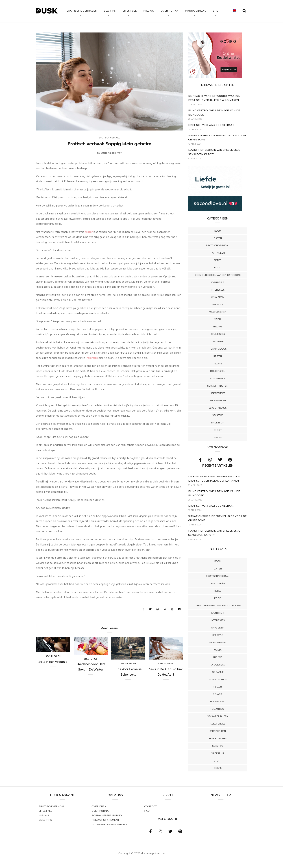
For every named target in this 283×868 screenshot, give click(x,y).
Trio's (218, 437)
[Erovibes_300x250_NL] (215, 77)
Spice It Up (218, 423)
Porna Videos (218, 349)
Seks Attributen (218, 386)
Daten (218, 238)
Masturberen (218, 312)
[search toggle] (244, 11)
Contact (151, 806)
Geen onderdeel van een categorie (218, 275)
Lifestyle (130, 11)
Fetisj (218, 260)
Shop (217, 11)
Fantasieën (218, 253)
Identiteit (218, 282)
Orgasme (218, 341)
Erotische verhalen (82, 11)
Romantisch (218, 378)
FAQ (147, 811)
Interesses (218, 290)
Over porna (100, 811)
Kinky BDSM (218, 297)
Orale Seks (218, 334)
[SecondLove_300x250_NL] (215, 210)
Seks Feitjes (218, 393)
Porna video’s (196, 11)
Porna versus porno (107, 815)
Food (218, 268)
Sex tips (110, 11)
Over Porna (169, 11)
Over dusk (99, 806)
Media (218, 319)
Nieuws (149, 11)
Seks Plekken (218, 400)
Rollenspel (218, 371)
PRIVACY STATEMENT (105, 820)
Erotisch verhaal (218, 245)
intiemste (92, 358)
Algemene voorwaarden (109, 824)
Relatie (218, 364)
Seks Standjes (218, 408)
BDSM (218, 231)
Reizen (218, 356)
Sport (218, 430)
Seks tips (218, 415)
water (89, 232)
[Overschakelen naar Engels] (234, 11)
